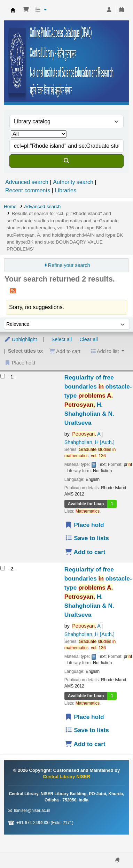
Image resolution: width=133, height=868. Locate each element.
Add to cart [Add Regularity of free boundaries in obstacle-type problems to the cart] (85, 552)
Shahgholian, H (89, 442)
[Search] (66, 161)
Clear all (89, 339)
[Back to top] (112, 847)
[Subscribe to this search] (13, 291)
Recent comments (28, 190)
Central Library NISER (13, 10)
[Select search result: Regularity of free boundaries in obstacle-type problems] (3, 376)
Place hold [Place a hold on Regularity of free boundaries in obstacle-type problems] (84, 525)
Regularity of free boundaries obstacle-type (98, 400)
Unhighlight (21, 339)
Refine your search (69, 265)
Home (10, 206)
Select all (62, 339)
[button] (26, 10)
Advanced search (27, 182)
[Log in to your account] (109, 10)
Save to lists (87, 538)
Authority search (73, 182)
